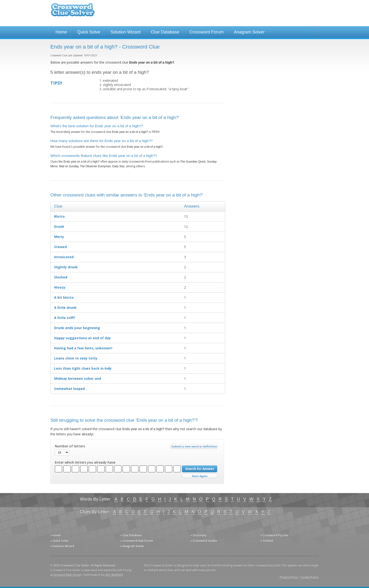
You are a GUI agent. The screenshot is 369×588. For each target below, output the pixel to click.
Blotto (59, 216)
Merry (59, 237)
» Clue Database (131, 535)
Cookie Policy (310, 577)
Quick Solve (89, 32)
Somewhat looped (69, 389)
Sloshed (61, 277)
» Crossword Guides (204, 541)
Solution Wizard (126, 32)
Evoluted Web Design (68, 575)
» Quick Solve (59, 541)
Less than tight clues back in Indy (83, 368)
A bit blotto (64, 297)
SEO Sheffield (114, 575)
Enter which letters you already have (85, 462)
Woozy (60, 287)
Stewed (60, 247)
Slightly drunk (66, 267)
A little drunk (65, 308)
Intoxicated (64, 257)
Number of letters (70, 446)
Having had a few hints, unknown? (83, 348)
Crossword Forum (207, 32)
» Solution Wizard (62, 546)
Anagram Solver (249, 32)
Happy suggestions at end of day (82, 338)
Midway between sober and (78, 378)
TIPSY (56, 83)
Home (61, 32)
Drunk (59, 227)
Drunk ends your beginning (77, 328)
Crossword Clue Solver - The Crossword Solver (73, 12)
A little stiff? (65, 318)
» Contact (267, 541)
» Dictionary (199, 535)
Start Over (200, 476)
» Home (56, 535)
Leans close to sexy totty (76, 358)
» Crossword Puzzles (275, 535)
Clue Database (165, 32)
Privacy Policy (289, 577)
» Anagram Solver (132, 546)
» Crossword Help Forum (137, 541)
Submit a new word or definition (195, 448)
